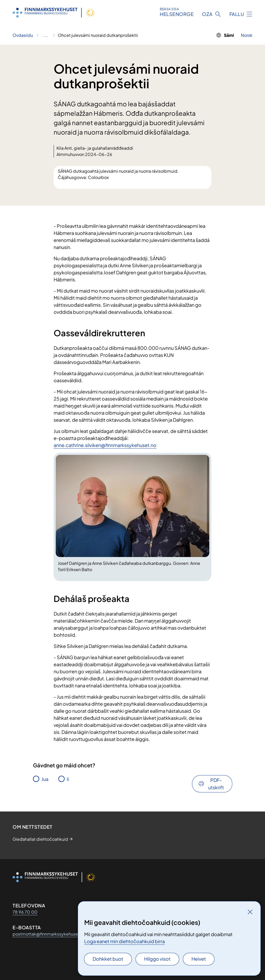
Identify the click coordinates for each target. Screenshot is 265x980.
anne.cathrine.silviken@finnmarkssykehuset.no (105, 445)
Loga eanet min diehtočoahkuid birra (125, 941)
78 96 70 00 (25, 912)
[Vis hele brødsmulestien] (45, 35)
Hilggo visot (157, 959)
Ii (68, 779)
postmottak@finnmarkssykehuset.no (49, 934)
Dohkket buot (108, 959)
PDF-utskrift (216, 784)
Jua (45, 779)
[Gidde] (250, 912)
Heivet (199, 959)
